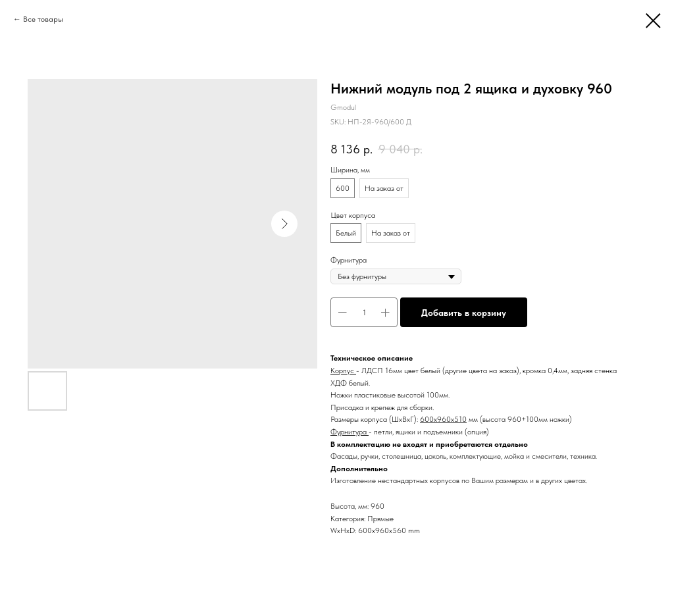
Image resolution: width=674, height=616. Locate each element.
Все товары (43, 19)
